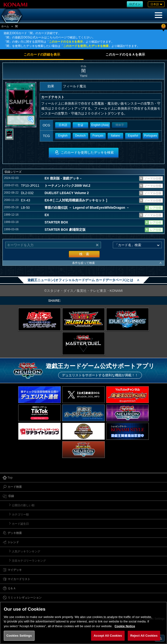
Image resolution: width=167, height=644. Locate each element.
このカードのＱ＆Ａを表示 (66, 42)
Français (98, 136)
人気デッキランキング (26, 551)
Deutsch (80, 136)
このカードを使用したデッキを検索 (86, 46)
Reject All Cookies (144, 636)
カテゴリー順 (20, 515)
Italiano (116, 136)
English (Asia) (100, 125)
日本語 (63, 125)
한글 (80, 125)
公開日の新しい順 (23, 505)
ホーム (5, 26)
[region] (83, 623)
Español (133, 136)
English (63, 136)
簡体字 (120, 125)
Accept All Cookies (108, 636)
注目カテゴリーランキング (29, 561)
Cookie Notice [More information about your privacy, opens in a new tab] (125, 626)
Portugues (151, 136)
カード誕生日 (20, 524)
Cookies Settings (19, 636)
